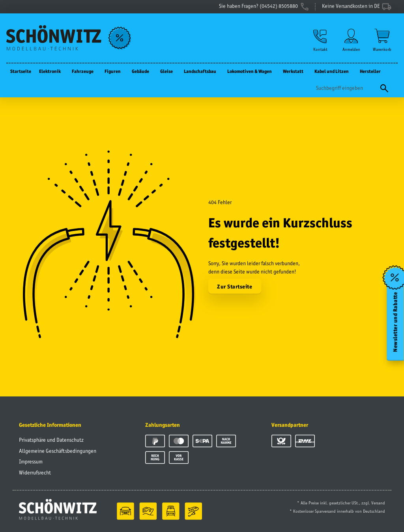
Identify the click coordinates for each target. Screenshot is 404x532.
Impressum (31, 461)
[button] (320, 40)
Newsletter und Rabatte (396, 322)
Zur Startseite (235, 286)
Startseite (21, 71)
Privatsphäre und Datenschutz (51, 440)
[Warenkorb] (382, 40)
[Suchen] (345, 88)
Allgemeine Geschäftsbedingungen (58, 451)
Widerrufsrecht (35, 472)
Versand (378, 503)
